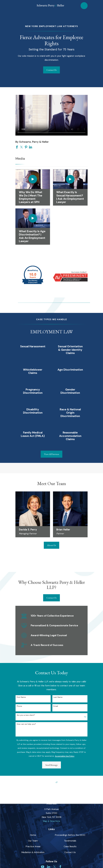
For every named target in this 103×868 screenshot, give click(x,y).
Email (56, 706)
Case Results (70, 846)
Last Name (58, 697)
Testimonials (70, 841)
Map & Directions (51, 821)
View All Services (52, 454)
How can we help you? (26, 724)
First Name (21, 697)
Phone (19, 706)
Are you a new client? (26, 715)
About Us (51, 545)
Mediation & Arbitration (33, 852)
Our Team (33, 841)
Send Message (52, 765)
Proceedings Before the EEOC (70, 835)
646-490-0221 (52, 794)
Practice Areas (33, 846)
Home (33, 835)
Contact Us (51, 70)
